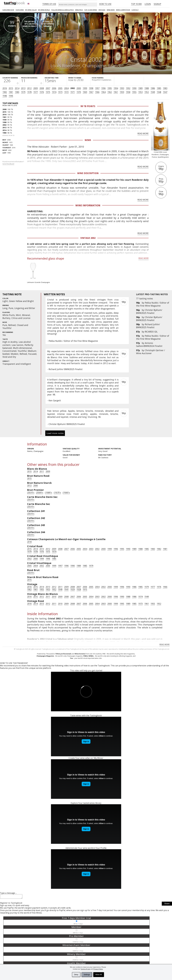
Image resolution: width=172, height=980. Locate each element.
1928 (79, 590)
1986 (153, 88)
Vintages (102, 10)
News (88, 140)
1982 (5, 92)
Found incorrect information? (13, 163)
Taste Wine (20, 10)
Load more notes (55, 433)
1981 (11, 92)
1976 (42, 92)
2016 (5, 88)
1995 (110, 88)
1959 (122, 92)
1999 (85, 88)
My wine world (44, 10)
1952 (147, 92)
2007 (48, 88)
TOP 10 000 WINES (91, 10)
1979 (23, 92)
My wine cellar (31, 10)
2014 (17, 88)
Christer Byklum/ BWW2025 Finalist (149, 311)
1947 (165, 92)
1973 (60, 92)
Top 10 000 (136, 4)
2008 (42, 88)
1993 (122, 88)
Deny (76, 975)
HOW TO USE (105, 4)
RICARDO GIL (151, 332)
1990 (134, 88)
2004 (66, 88)
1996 (103, 88)
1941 (66, 590)
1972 (66, 92)
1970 (79, 92)
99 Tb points (88, 106)
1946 (5, 96)
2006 (54, 88)
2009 (36, 88)
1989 (140, 88)
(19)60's (66, 493)
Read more (143, 133)
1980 (17, 92)
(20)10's (31, 493)
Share (167, 904)
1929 (73, 590)
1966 (97, 92)
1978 (29, 92)
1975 (48, 92)
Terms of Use (85, 969)
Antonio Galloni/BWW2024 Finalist (149, 344)
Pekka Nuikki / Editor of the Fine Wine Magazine (153, 304)
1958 (128, 92)
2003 (91, 549)
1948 (159, 92)
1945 (11, 96)
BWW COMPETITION (123, 10)
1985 (159, 88)
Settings (87, 975)
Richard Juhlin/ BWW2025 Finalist (148, 326)
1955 (134, 92)
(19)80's (48, 493)
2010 (54, 597)
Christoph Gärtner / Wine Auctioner (150, 352)
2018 (29, 542)
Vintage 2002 (88, 238)
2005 (60, 88)
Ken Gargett (55, 400)
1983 (165, 88)
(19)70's (57, 493)
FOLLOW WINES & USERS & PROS (62, 10)
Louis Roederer (65, 66)
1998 (91, 88)
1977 (36, 92)
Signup (157, 4)
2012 (29, 88)
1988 (147, 88)
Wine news (111, 10)
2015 (11, 88)
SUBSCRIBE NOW (8, 10)
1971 (73, 92)
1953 (140, 92)
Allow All (99, 975)
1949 (153, 92)
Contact (135, 10)
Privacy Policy (98, 969)
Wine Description (88, 173)
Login (148, 4)
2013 (23, 88)
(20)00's (40, 493)
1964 (103, 92)
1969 (85, 92)
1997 (97, 88)
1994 (116, 88)
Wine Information (88, 205)
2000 (79, 88)
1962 (110, 92)
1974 (54, 92)
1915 (85, 590)
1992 (128, 88)
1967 (91, 92)
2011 (42, 471)
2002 (73, 88)
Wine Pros (79, 10)
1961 (116, 92)
